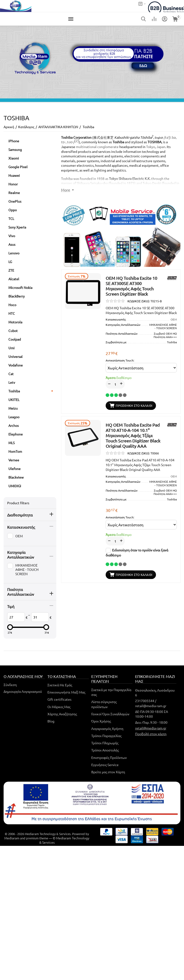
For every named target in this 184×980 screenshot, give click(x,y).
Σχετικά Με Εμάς (60, 685)
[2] (77, 141)
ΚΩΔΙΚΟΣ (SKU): (139, 301)
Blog (51, 721)
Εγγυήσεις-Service (105, 765)
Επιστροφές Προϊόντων (109, 757)
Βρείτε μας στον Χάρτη (108, 772)
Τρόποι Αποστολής (105, 750)
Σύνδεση (10, 685)
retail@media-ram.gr (151, 728)
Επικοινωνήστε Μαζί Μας (66, 692)
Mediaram (12, 838)
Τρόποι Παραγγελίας (106, 736)
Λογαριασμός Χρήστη (107, 728)
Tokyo (151, 147)
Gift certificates (59, 699)
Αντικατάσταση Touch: (120, 360)
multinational (86, 147)
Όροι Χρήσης (101, 721)
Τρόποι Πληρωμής (105, 743)
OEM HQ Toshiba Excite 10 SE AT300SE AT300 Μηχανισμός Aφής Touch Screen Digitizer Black (131, 286)
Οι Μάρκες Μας (59, 707)
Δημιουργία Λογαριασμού (23, 691)
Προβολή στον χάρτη (151, 734)
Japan (161, 147)
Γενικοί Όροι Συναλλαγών (110, 714)
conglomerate (108, 147)
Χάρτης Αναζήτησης (62, 714)
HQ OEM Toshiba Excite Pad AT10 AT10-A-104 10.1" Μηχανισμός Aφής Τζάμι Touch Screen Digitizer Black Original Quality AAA (133, 435)
